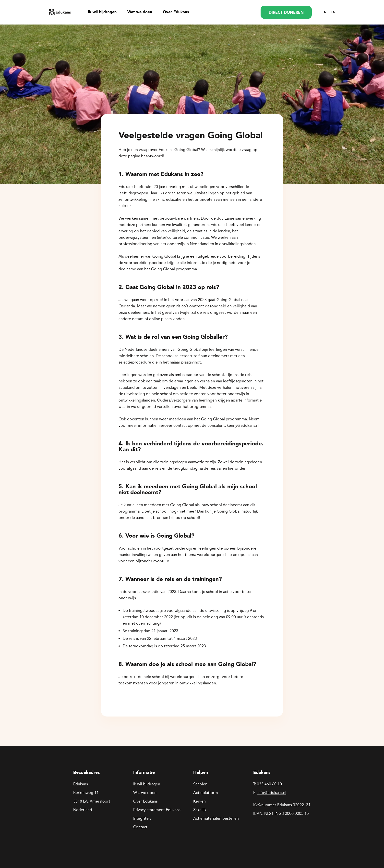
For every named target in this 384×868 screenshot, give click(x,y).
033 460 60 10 (269, 784)
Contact (140, 827)
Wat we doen (140, 12)
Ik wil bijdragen (102, 12)
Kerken (199, 801)
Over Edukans (176, 12)
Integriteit (142, 818)
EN (333, 12)
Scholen (200, 784)
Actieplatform (206, 793)
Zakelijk (200, 810)
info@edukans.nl (272, 793)
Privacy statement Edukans (157, 810)
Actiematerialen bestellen (216, 818)
